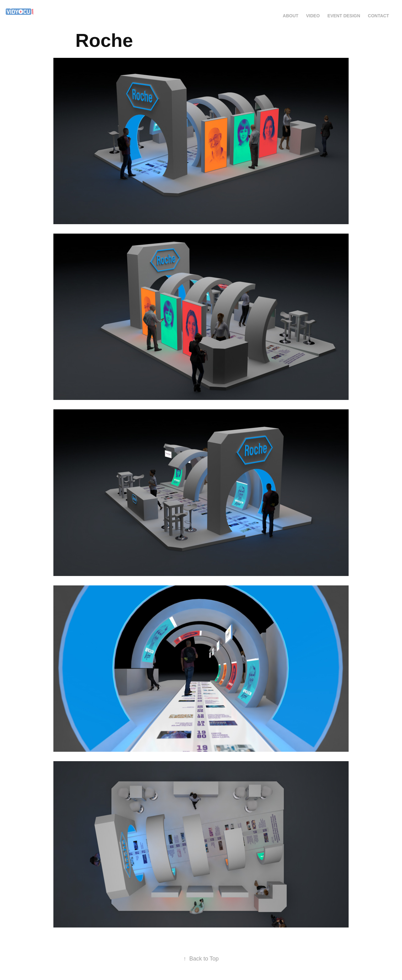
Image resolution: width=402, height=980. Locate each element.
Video (313, 16)
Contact (378, 16)
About (291, 16)
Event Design (344, 16)
